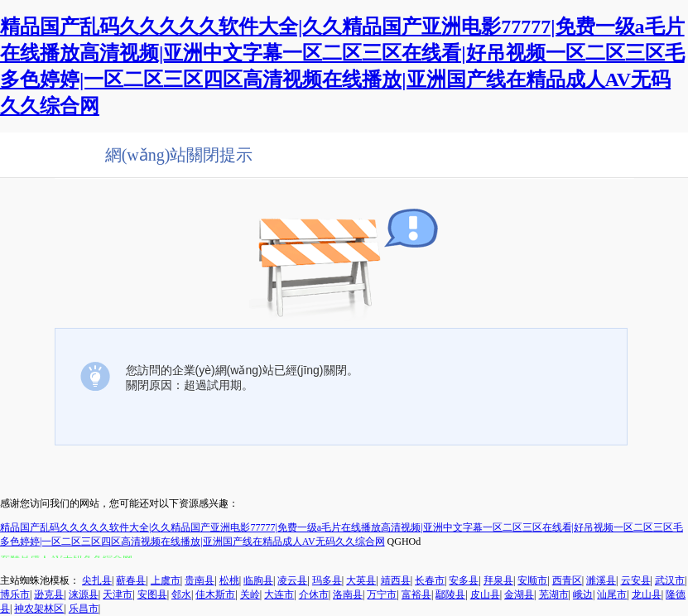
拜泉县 (498, 580)
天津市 (118, 594)
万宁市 (382, 594)
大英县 (361, 580)
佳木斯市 (215, 594)
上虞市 (166, 580)
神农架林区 (39, 609)
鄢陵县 (450, 594)
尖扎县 (97, 580)
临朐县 (258, 580)
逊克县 (49, 594)
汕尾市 (612, 594)
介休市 (314, 594)
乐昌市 (84, 609)
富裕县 (416, 594)
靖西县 (396, 580)
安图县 (152, 594)
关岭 (250, 594)
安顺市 (532, 580)
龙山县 (647, 594)
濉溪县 (601, 580)
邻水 (181, 594)
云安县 (636, 580)
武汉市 (670, 580)
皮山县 (485, 594)
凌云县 (292, 580)
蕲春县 (131, 580)
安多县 (464, 580)
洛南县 (348, 594)
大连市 (279, 594)
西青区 (567, 580)
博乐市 (15, 594)
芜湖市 (554, 594)
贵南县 (200, 580)
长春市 (430, 580)
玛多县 (327, 580)
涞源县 (84, 594)
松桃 (229, 580)
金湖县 (519, 594)
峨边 (583, 594)
